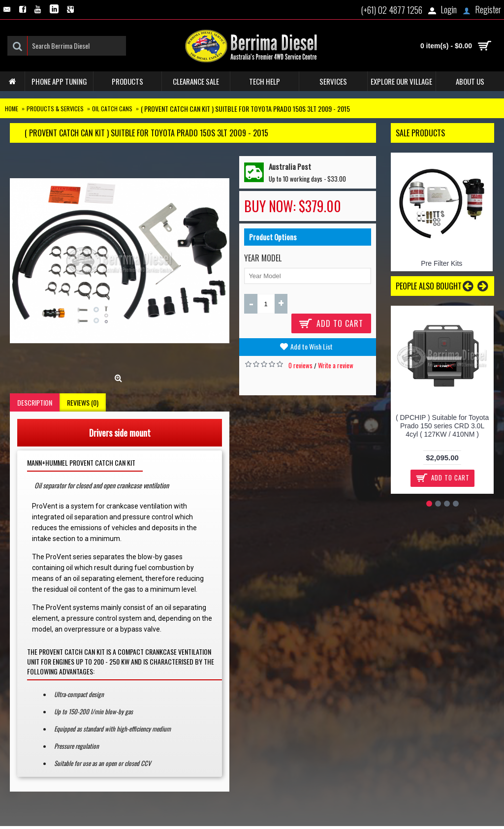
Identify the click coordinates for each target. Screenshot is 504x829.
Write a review (336, 365)
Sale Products (420, 133)
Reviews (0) (83, 402)
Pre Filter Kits (441, 263)
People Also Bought (429, 286)
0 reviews (300, 365)
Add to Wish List (312, 346)
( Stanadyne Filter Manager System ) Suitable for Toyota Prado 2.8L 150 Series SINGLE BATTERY (446, 430)
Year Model (263, 258)
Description (35, 402)
